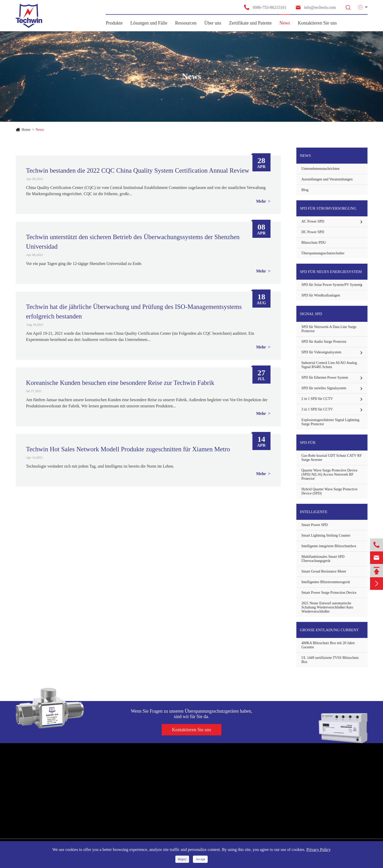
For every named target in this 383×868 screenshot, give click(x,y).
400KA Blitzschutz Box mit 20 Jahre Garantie (328, 645)
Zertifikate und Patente (250, 23)
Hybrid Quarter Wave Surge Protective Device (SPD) (330, 491)
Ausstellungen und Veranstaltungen (327, 179)
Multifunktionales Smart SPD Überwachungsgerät (323, 559)
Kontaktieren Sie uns (317, 23)
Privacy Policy (319, 850)
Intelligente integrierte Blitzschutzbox (329, 546)
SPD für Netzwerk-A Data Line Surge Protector (329, 329)
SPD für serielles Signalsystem (324, 388)
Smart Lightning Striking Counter (326, 535)
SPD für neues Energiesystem (331, 272)
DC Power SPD (313, 232)
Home (26, 130)
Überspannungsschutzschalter (323, 253)
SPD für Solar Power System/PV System (331, 285)
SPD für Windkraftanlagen (321, 295)
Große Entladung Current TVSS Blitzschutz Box (329, 633)
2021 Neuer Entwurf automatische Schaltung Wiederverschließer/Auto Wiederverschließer (327, 607)
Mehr (261, 201)
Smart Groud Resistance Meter (324, 571)
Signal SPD (311, 314)
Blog (305, 190)
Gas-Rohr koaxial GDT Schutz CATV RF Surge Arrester (332, 458)
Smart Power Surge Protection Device (329, 593)
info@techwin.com (316, 7)
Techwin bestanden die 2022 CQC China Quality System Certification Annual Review (138, 170)
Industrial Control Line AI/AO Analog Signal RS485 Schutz (329, 365)
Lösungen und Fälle (149, 23)
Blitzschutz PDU (314, 243)
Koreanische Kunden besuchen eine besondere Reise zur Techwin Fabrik (120, 383)
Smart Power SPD (315, 525)
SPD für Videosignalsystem (321, 352)
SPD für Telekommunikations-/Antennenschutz (334, 446)
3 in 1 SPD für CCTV (317, 409)
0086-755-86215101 (265, 7)
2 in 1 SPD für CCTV (317, 399)
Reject (182, 859)
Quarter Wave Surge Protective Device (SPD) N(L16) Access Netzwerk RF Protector (330, 474)
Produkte (114, 23)
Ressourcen (186, 23)
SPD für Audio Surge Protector (324, 342)
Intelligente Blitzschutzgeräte (321, 515)
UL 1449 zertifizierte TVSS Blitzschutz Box (330, 660)
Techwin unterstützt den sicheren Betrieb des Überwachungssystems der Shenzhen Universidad (133, 242)
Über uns (213, 23)
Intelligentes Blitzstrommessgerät (326, 582)
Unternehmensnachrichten (321, 169)
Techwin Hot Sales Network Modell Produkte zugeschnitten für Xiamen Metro (128, 449)
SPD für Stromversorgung (328, 208)
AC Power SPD (313, 221)
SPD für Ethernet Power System (325, 378)
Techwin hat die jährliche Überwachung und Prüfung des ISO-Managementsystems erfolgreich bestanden (134, 311)
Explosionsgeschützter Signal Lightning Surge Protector (331, 422)
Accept (200, 859)
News (285, 23)
